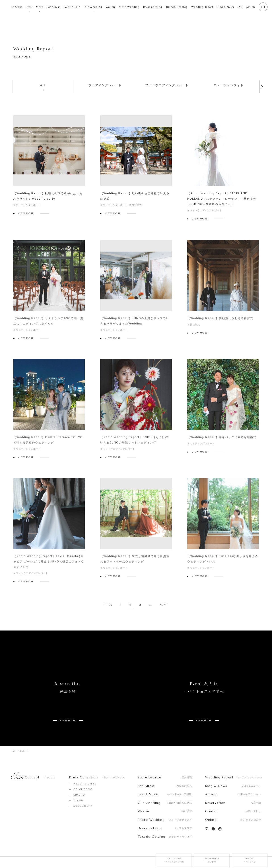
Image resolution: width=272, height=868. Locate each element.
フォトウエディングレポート (167, 85)
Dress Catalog (153, 7)
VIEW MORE (26, 213)
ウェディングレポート (105, 85)
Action (251, 7)
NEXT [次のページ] (164, 605)
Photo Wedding (129, 7)
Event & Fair (72, 7)
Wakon (110, 7)
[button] (262, 87)
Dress (29, 7)
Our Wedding (93, 7)
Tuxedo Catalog (177, 7)
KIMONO (79, 779)
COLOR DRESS (83, 773)
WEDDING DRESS (85, 768)
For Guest (53, 7)
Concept (16, 7)
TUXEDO (79, 785)
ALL (43, 85)
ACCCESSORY (83, 790)
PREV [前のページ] (109, 605)
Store (40, 7)
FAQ (240, 7)
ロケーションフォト (229, 85)
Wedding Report (202, 7)
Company (18, 854)
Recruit (39, 854)
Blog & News (225, 7)
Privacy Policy (63, 854)
